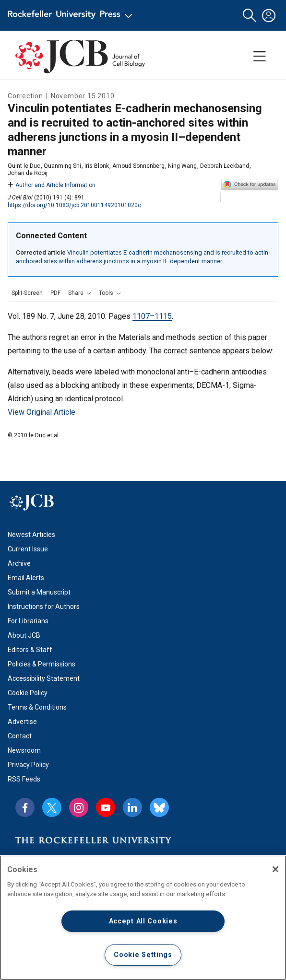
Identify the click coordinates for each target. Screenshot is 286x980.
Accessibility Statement (44, 678)
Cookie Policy (28, 693)
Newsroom (24, 750)
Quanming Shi (62, 166)
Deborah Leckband (225, 166)
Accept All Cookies (143, 921)
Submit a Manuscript (39, 592)
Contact (20, 736)
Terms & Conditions (37, 707)
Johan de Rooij (28, 173)
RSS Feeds (24, 779)
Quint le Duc (24, 166)
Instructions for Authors (44, 607)
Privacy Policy (28, 765)
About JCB (24, 635)
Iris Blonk (97, 166)
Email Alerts (26, 578)
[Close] (275, 869)
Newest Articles (31, 535)
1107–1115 (152, 316)
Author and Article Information (52, 185)
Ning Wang (182, 166)
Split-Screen (27, 293)
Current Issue (28, 549)
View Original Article (42, 412)
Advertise (22, 722)
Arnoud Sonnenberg (138, 166)
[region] (143, 918)
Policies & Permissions (42, 664)
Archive (19, 563)
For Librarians (28, 621)
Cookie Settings (143, 955)
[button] (250, 16)
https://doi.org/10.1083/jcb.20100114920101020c (74, 205)
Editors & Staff (30, 650)
